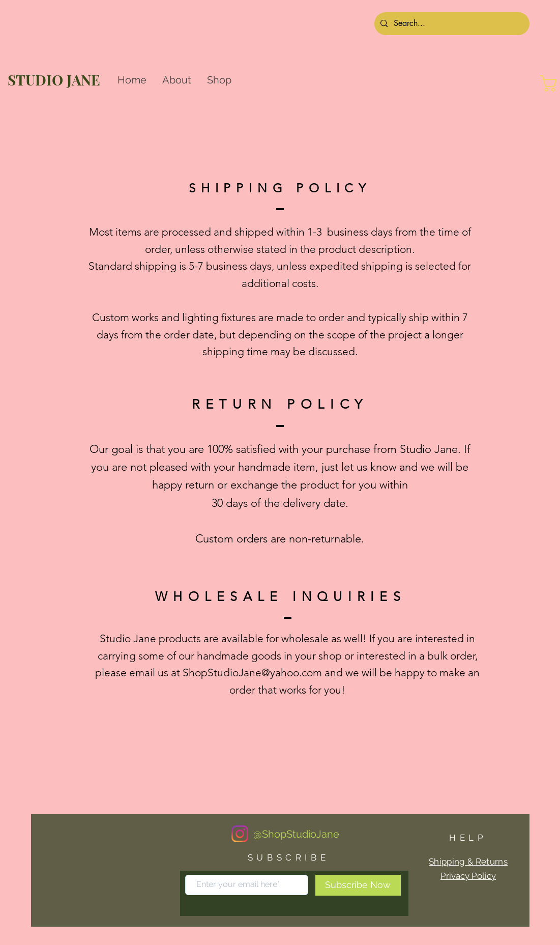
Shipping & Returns (468, 862)
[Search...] (451, 24)
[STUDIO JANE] (57, 80)
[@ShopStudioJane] (297, 834)
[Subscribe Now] (358, 885)
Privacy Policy (468, 876)
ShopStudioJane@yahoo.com (252, 672)
